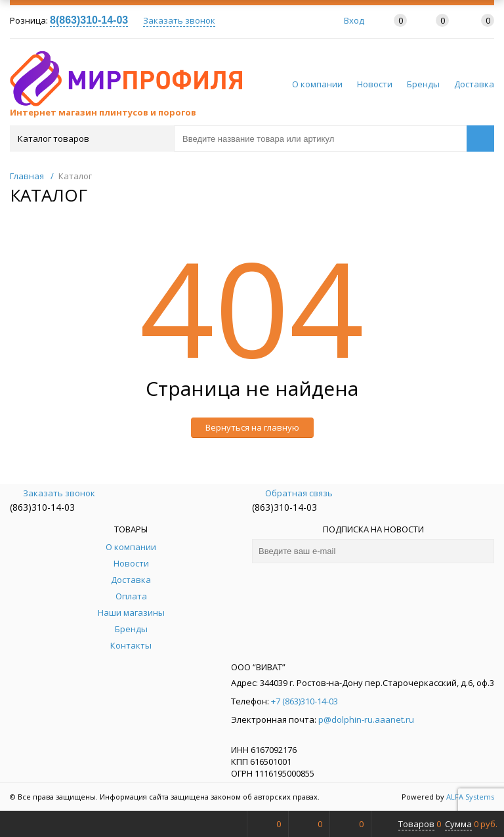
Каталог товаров (91, 139)
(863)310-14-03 (42, 507)
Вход (354, 20)
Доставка (474, 84)
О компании (317, 84)
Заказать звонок (179, 20)
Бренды (423, 84)
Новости (375, 84)
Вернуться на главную (252, 427)
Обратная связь (292, 493)
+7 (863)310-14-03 (304, 701)
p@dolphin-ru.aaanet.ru (366, 719)
